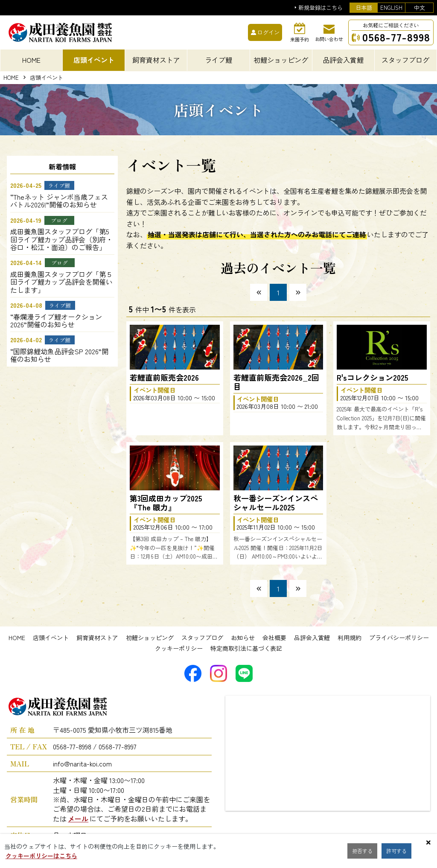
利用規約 (350, 638)
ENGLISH (391, 7)
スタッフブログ (202, 638)
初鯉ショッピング (150, 638)
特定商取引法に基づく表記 (246, 648)
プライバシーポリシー (399, 638)
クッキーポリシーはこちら (41, 856)
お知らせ (243, 638)
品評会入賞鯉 (312, 638)
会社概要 (274, 638)
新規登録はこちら (320, 8)
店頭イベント (51, 638)
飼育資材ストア (97, 638)
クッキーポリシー (179, 648)
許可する (403, 851)
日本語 (364, 7)
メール (78, 818)
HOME (31, 60)
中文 (420, 7)
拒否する (364, 851)
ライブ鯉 (218, 60)
